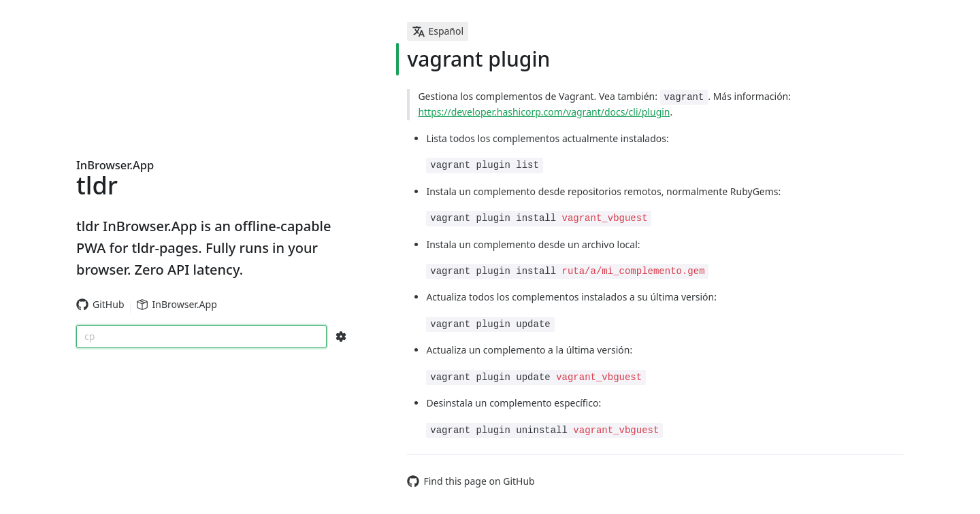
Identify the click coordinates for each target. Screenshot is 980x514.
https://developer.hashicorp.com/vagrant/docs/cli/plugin (544, 112)
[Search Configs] (341, 337)
